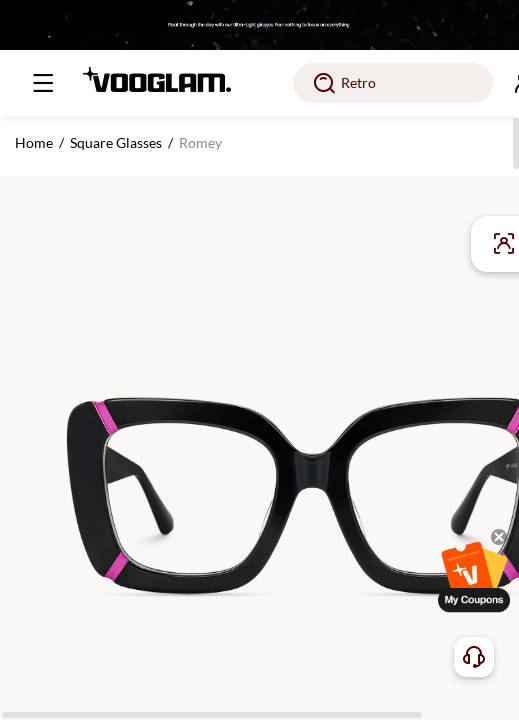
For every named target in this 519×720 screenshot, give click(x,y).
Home (34, 142)
